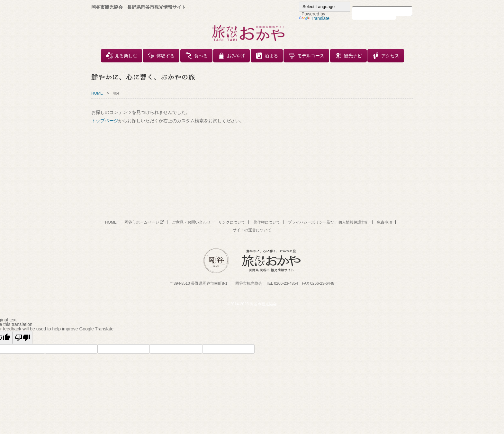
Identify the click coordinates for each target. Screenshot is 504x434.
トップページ (105, 121)
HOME (97, 93)
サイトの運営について (252, 230)
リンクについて (232, 222)
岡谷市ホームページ (144, 222)
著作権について (267, 222)
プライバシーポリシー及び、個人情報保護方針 (328, 222)
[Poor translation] (22, 338)
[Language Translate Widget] (331, 7)
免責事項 (384, 222)
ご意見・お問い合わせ (191, 222)
